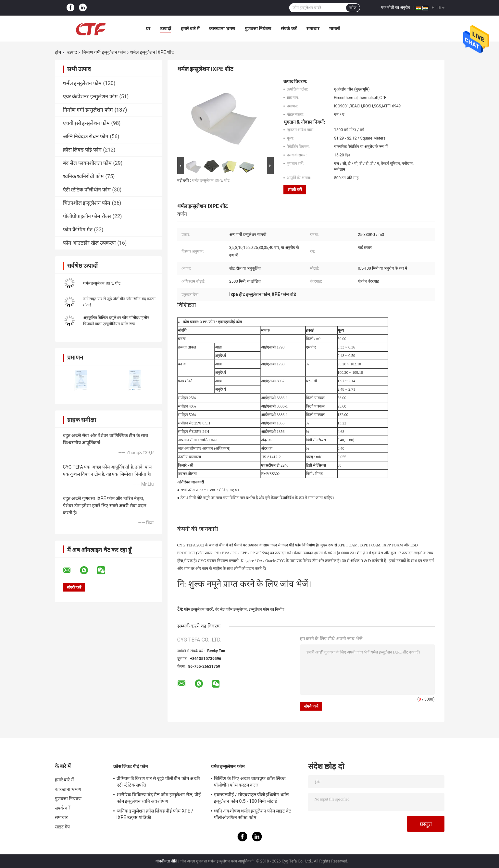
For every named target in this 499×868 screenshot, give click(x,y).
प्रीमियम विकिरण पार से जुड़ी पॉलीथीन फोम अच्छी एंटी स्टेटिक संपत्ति (158, 782)
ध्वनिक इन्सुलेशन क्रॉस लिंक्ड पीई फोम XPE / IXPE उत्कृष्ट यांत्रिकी (155, 814)
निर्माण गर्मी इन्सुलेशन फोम (104, 52)
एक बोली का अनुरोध (396, 7)
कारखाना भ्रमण (222, 29)
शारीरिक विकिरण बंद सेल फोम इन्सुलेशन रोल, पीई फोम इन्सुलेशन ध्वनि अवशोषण (159, 798)
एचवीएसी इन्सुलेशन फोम (87, 123)
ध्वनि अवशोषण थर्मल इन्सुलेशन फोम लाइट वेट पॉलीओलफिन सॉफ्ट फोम (253, 814)
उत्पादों (166, 29)
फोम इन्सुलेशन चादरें (198, 609)
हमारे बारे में (190, 29)
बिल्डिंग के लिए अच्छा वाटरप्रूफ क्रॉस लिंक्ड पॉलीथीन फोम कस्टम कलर (250, 782)
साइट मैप (62, 827)
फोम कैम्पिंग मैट (78, 230)
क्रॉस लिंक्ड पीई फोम (82, 150)
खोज (353, 8)
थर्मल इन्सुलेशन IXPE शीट (102, 283)
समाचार (313, 29)
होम (58, 52)
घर (148, 29)
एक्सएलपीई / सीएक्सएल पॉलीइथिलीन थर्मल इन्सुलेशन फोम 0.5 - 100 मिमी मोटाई (251, 798)
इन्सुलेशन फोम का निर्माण (267, 609)
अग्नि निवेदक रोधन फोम (86, 136)
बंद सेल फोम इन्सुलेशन (231, 609)
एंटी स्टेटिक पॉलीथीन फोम (87, 190)
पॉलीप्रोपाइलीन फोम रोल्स (87, 216)
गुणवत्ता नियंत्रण (258, 29)
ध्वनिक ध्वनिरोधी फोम (84, 176)
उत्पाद (72, 52)
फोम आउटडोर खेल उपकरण (90, 243)
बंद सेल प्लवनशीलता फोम (87, 163)
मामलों (335, 29)
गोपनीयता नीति (166, 861)
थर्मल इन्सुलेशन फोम (82, 83)
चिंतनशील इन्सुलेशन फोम (87, 203)
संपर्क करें (289, 29)
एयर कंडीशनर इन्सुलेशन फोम (91, 97)
